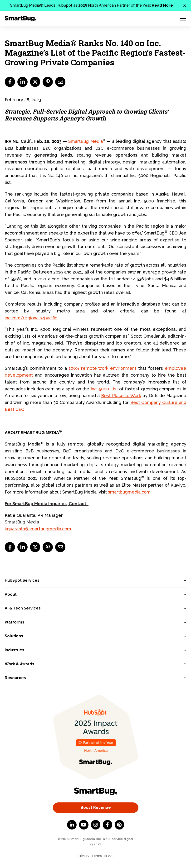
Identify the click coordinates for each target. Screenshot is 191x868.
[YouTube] (84, 825)
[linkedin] (22, 82)
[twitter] (35, 82)
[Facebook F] (108, 825)
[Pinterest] (119, 825)
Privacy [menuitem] (84, 856)
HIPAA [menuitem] (108, 856)
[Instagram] (96, 825)
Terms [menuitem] (97, 856)
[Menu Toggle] (183, 19)
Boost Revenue (96, 807)
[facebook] (10, 82)
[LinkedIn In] (72, 825)
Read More (162, 5)
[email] (60, 82)
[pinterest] (48, 82)
